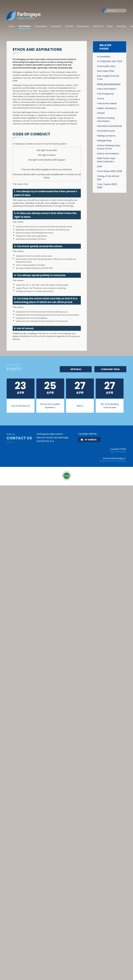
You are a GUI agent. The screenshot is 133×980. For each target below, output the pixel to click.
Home (12, 26)
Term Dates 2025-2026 (110, 171)
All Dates (76, 369)
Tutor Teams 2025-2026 (107, 186)
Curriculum (56, 26)
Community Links (106, 66)
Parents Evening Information (106, 120)
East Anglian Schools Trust (108, 78)
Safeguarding (104, 141)
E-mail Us (89, 440)
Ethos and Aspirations (109, 84)
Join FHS (69, 26)
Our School (24, 26)
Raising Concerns (106, 136)
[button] (104, 11)
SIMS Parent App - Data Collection (107, 160)
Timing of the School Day (108, 178)
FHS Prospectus (105, 94)
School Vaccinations (108, 154)
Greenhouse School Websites (113, 461)
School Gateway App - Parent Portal (109, 147)
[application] (66, 507)
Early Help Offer (106, 71)
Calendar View (110, 369)
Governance (40, 26)
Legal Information (118, 452)
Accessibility (104, 57)
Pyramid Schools (106, 131)
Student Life (83, 26)
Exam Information (107, 89)
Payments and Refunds (109, 126)
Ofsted (101, 113)
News (110, 26)
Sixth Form (98, 26)
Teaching (121, 26)
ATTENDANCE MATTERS (110, 61)
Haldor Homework (107, 108)
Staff (100, 166)
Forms (100, 99)
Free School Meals (107, 103)
